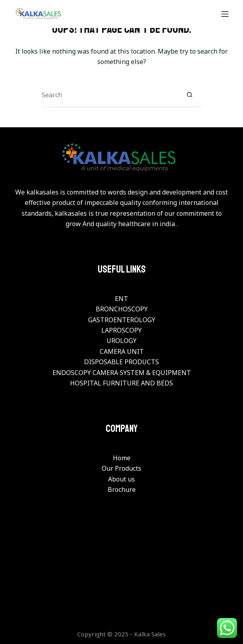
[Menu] (225, 14)
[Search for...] (110, 95)
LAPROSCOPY (121, 330)
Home (122, 458)
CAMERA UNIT (122, 351)
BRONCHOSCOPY (122, 309)
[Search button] (190, 95)
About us (121, 479)
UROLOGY (121, 341)
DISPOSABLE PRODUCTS (121, 362)
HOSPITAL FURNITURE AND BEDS (121, 383)
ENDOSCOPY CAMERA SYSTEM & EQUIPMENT (122, 373)
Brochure (122, 490)
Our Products (121, 468)
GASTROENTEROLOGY (122, 320)
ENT (121, 299)
